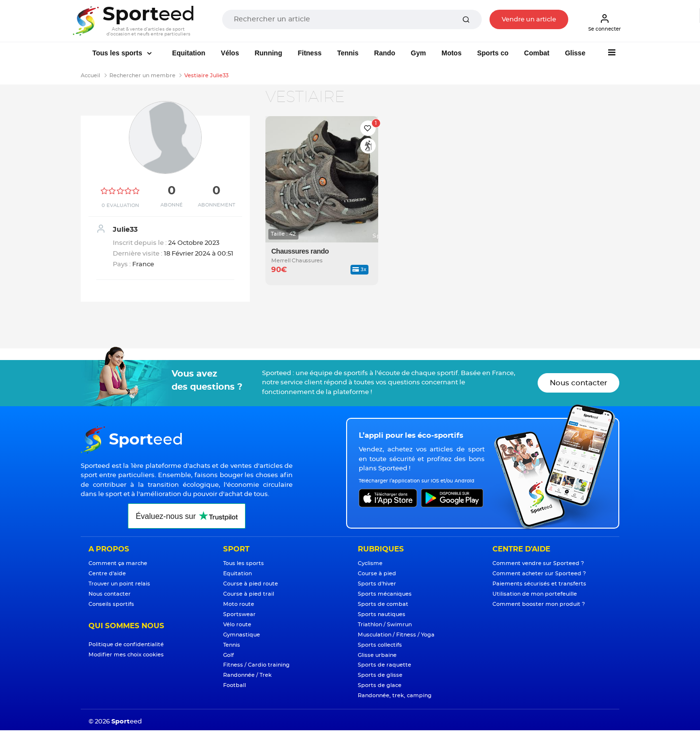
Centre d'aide (107, 574)
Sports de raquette (385, 665)
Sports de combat (383, 604)
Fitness (309, 53)
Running (269, 53)
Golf (228, 655)
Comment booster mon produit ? (539, 604)
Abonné (172, 205)
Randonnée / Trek (247, 675)
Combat (537, 53)
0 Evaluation (120, 206)
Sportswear (239, 614)
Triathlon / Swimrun (385, 625)
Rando (385, 53)
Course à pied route (251, 584)
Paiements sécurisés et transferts (539, 584)
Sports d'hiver (377, 584)
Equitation (189, 53)
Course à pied (377, 574)
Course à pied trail (249, 594)
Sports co (493, 53)
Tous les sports (118, 53)
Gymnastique (242, 635)
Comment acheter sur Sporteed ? (539, 574)
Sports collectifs (380, 645)
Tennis (348, 53)
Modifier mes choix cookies (126, 655)
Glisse (575, 53)
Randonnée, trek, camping (395, 696)
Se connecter (604, 22)
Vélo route (237, 625)
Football (235, 685)
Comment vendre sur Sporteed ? (538, 563)
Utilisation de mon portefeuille (535, 594)
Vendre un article (529, 20)
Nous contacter (578, 383)
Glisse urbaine (377, 655)
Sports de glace (380, 685)
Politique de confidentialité (126, 644)
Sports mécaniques (385, 594)
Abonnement (217, 205)
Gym (418, 53)
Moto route (239, 604)
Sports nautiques (382, 614)
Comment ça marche (118, 563)
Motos (451, 53)
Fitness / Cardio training (256, 665)
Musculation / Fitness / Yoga (396, 635)
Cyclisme (370, 563)
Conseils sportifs (111, 604)
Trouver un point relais (119, 584)
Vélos (230, 53)
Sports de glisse (380, 675)
